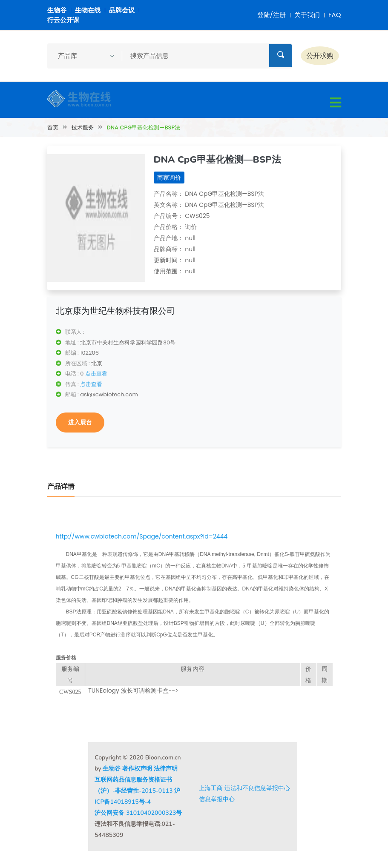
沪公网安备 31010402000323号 (138, 813)
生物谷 (57, 10)
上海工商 (211, 788)
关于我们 (307, 15)
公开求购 (320, 56)
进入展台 (80, 422)
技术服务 (83, 127)
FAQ (335, 15)
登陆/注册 (272, 15)
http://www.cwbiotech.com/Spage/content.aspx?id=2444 (142, 536)
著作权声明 (137, 769)
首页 (53, 127)
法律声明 (166, 769)
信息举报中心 (217, 799)
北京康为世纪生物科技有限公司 (115, 311)
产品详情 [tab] (61, 487)
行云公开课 (63, 20)
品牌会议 (122, 10)
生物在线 (88, 10)
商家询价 (169, 178)
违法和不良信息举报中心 (257, 788)
